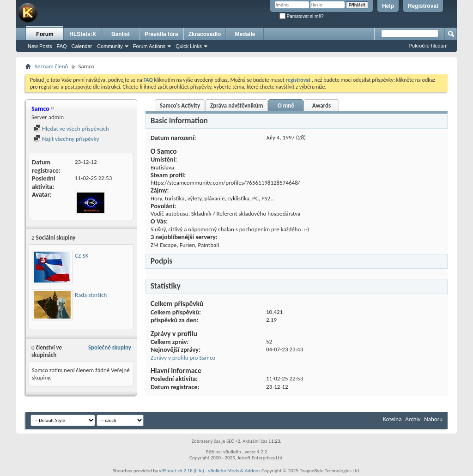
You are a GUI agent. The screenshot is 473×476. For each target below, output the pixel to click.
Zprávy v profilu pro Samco (183, 358)
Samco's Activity (180, 105)
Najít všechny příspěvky (66, 139)
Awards (321, 105)
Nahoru (433, 419)
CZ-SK (82, 256)
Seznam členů (51, 66)
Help (388, 6)
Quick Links (189, 46)
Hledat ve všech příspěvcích (71, 129)
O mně (286, 105)
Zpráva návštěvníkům (236, 105)
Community (110, 46)
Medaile (245, 34)
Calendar (82, 46)
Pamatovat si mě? (302, 16)
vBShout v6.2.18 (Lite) (182, 471)
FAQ (62, 46)
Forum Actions (149, 46)
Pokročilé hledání (428, 46)
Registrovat (423, 6)
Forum (45, 34)
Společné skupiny (110, 347)
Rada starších (91, 295)
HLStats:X (82, 34)
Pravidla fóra (161, 34)
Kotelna (392, 419)
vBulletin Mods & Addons (234, 471)
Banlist (121, 34)
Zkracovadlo (205, 34)
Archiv (413, 419)
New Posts (40, 46)
